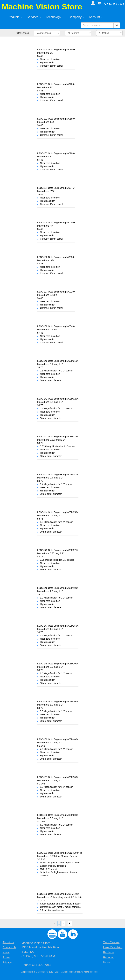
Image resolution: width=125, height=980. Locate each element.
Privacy (7, 963)
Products (15, 17)
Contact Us (9, 947)
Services (34, 17)
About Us (8, 942)
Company (76, 17)
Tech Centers (111, 942)
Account (96, 17)
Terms (6, 958)
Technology (55, 17)
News (6, 952)
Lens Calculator (113, 947)
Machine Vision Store (42, 7)
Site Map (107, 962)
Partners (108, 958)
